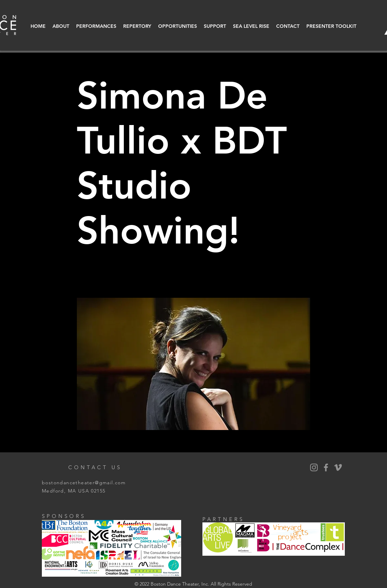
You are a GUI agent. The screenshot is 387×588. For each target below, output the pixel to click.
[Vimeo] (338, 467)
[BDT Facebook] (326, 467)
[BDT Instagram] (314, 467)
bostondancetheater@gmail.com (84, 483)
